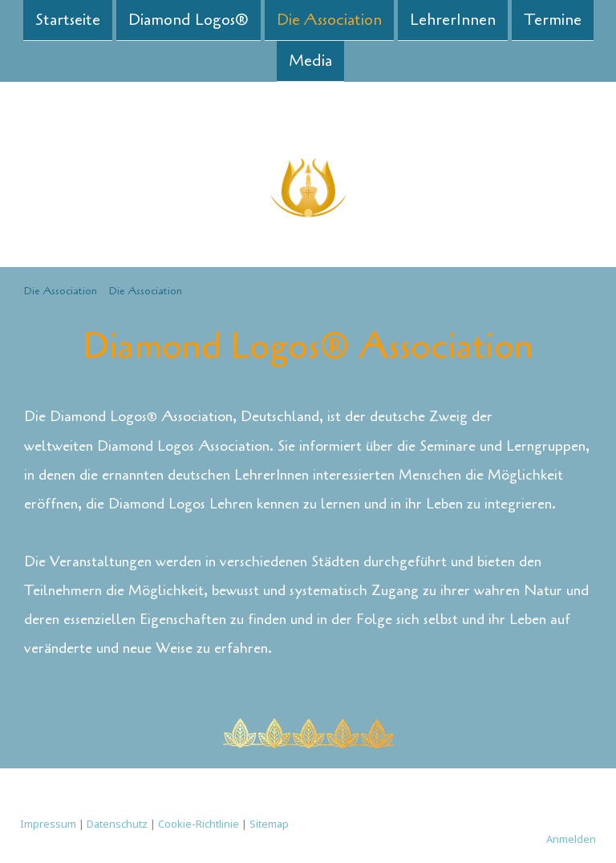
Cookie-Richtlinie (199, 824)
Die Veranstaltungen (88, 561)
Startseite (68, 20)
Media (310, 62)
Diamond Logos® (188, 20)
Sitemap (269, 824)
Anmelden (571, 839)
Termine (553, 20)
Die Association (329, 20)
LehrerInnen (453, 20)
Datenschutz (117, 824)
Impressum (48, 824)
